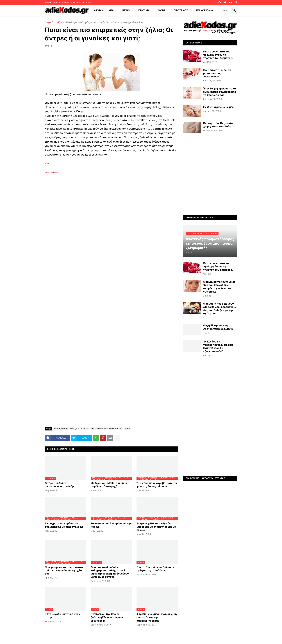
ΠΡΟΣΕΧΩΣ (181, 10)
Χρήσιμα (144, 10)
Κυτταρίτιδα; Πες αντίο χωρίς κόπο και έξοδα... (218, 125)
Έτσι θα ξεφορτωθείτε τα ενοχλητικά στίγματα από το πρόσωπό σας (220, 92)
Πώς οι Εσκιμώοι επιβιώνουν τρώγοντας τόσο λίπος (155, 569)
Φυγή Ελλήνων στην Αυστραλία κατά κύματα (218, 327)
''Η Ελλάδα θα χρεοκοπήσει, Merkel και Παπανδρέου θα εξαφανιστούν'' (219, 346)
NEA (111, 10)
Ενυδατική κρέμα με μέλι (219, 107)
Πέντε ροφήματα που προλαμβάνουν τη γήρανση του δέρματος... (219, 55)
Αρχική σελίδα (53, 23)
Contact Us (89, 2)
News (126, 10)
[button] (225, 10)
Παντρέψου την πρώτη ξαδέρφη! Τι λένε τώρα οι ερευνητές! (107, 617)
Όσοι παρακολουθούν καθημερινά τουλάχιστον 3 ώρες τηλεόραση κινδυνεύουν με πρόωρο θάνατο (110, 572)
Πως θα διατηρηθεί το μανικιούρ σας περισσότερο (217, 73)
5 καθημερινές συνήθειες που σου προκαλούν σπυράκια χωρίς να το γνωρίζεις (219, 287)
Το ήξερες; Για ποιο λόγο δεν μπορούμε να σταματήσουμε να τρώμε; (156, 527)
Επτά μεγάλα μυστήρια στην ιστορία (62, 616)
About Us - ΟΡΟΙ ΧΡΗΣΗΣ (67, 2)
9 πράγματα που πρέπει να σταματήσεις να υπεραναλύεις (64, 525)
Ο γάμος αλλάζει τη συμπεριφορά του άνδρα (60, 485)
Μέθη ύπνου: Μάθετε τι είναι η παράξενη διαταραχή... (110, 485)
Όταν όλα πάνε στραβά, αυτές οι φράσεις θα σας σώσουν (157, 485)
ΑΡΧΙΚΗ (99, 10)
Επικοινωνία (205, 10)
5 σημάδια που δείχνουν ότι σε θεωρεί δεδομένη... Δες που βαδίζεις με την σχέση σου (220, 309)
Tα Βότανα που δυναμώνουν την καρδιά (111, 525)
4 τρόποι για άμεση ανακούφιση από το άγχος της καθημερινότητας (157, 617)
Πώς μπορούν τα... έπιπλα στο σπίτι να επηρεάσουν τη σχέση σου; (64, 570)
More (162, 10)
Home (48, 2)
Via (47, 163)
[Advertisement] (102, 215)
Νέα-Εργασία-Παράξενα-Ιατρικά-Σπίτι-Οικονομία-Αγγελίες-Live (104, 23)
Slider (128, 429)
